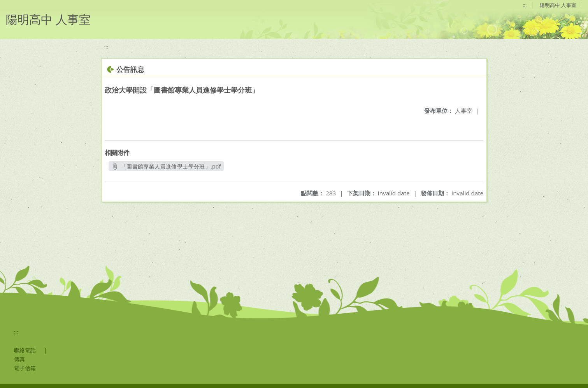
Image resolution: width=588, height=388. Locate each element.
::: (525, 5)
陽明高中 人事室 (558, 5)
